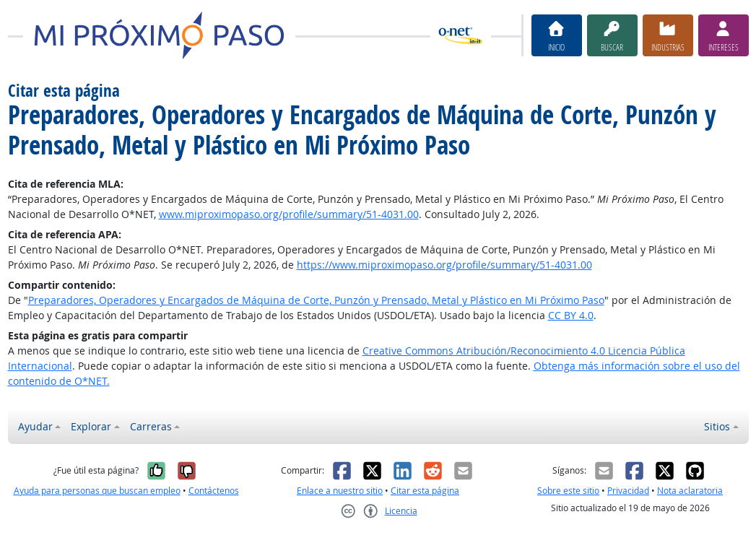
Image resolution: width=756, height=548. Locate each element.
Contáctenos (214, 491)
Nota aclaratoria (690, 491)
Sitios (717, 426)
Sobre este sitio (568, 491)
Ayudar (35, 426)
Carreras (151, 426)
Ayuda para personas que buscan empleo (97, 491)
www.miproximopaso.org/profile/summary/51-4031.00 (289, 214)
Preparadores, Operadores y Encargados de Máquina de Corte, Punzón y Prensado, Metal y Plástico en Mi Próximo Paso (316, 300)
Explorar (91, 426)
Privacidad (628, 491)
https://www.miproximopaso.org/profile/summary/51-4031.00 (444, 265)
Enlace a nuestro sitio (340, 491)
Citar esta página (425, 491)
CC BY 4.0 (571, 315)
